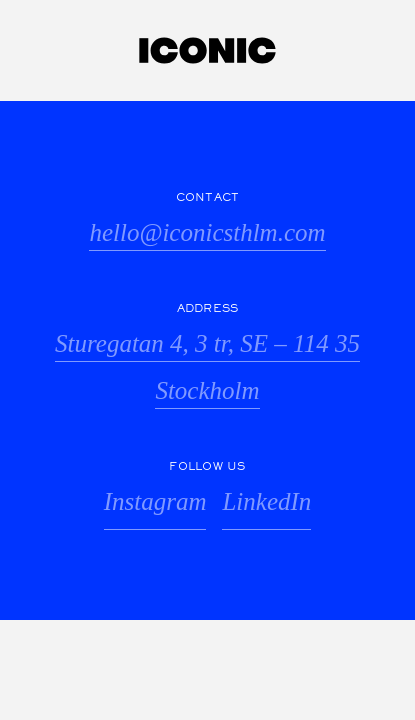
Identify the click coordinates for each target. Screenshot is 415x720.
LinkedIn (266, 501)
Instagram (155, 501)
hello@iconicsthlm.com (207, 232)
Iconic (207, 50)
